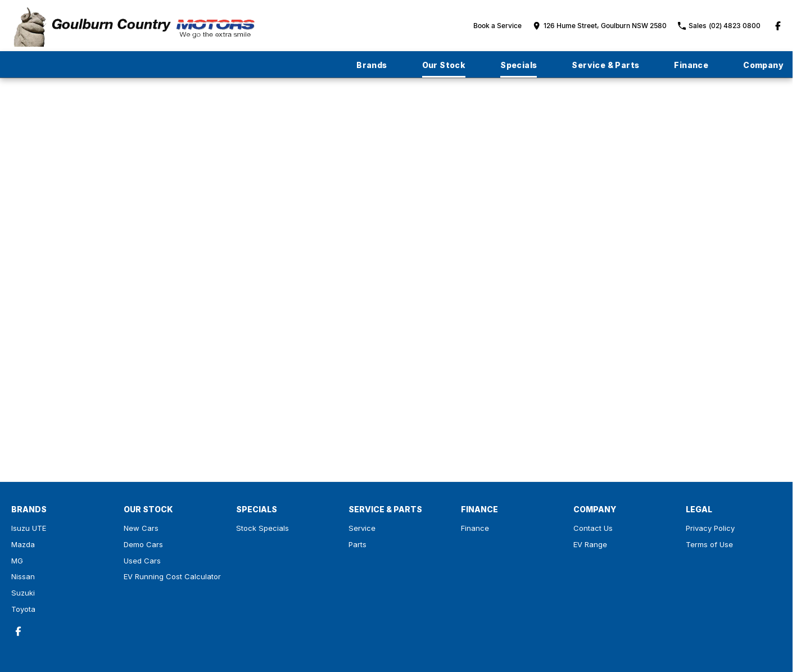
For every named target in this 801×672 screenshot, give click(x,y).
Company (763, 65)
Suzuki (23, 593)
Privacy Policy (710, 528)
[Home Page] (133, 26)
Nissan (23, 576)
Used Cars (142, 561)
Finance (691, 65)
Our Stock (444, 65)
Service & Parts (605, 65)
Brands (372, 65)
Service (362, 528)
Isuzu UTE (29, 528)
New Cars (141, 528)
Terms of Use (709, 544)
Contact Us (593, 528)
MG (17, 561)
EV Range (590, 544)
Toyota (23, 609)
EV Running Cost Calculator (172, 576)
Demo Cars (143, 544)
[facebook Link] (778, 26)
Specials (519, 65)
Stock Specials (263, 528)
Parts (357, 544)
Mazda (23, 544)
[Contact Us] (600, 26)
